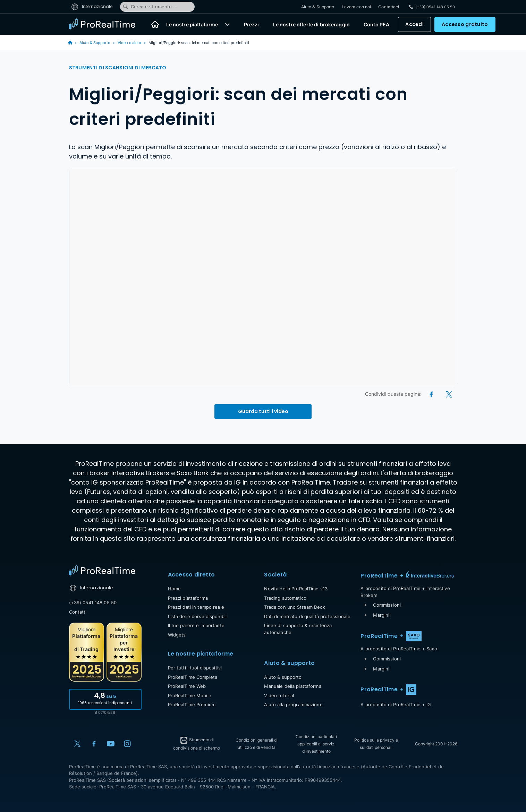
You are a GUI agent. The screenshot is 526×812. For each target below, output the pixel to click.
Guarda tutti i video (263, 411)
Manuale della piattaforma (292, 686)
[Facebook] (432, 394)
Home (175, 589)
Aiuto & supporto (283, 677)
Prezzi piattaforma (188, 598)
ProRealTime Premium (192, 704)
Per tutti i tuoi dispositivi (195, 668)
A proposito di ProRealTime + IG (396, 704)
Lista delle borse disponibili (198, 616)
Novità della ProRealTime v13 (296, 589)
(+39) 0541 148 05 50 (93, 602)
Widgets (177, 635)
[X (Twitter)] (449, 394)
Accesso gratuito (465, 24)
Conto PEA (376, 24)
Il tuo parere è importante (196, 625)
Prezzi (252, 24)
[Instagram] (127, 744)
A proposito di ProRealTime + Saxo (399, 649)
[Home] (155, 24)
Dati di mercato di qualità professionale (307, 616)
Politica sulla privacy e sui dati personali (376, 744)
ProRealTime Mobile (190, 695)
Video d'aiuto (129, 43)
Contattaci (389, 7)
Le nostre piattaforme (192, 24)
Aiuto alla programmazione (293, 704)
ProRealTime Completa (193, 677)
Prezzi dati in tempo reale (196, 607)
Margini (381, 615)
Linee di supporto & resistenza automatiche (298, 629)
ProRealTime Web (187, 686)
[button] (227, 24)
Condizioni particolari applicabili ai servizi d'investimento (316, 744)
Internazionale (92, 6)
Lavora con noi (357, 7)
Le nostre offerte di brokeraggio (311, 24)
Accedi (414, 24)
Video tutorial (279, 695)
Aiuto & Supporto (318, 7)
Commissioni (387, 605)
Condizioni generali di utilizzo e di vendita (257, 744)
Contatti (78, 612)
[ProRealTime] (107, 24)
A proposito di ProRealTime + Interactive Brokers (405, 592)
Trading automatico (285, 598)
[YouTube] (111, 744)
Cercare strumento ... (150, 7)
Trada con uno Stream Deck (294, 607)
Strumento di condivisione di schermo (197, 743)
